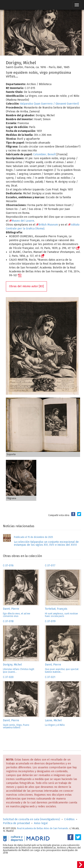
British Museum (47, 225)
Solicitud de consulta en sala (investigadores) (31, 819)
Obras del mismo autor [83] (26, 286)
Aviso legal (41, 823)
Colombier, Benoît (44, 154)
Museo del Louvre (22, 221)
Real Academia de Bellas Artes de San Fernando (43, 828)
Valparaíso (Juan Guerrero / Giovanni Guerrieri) (49, 104)
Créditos (69, 819)
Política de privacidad (16, 823)
